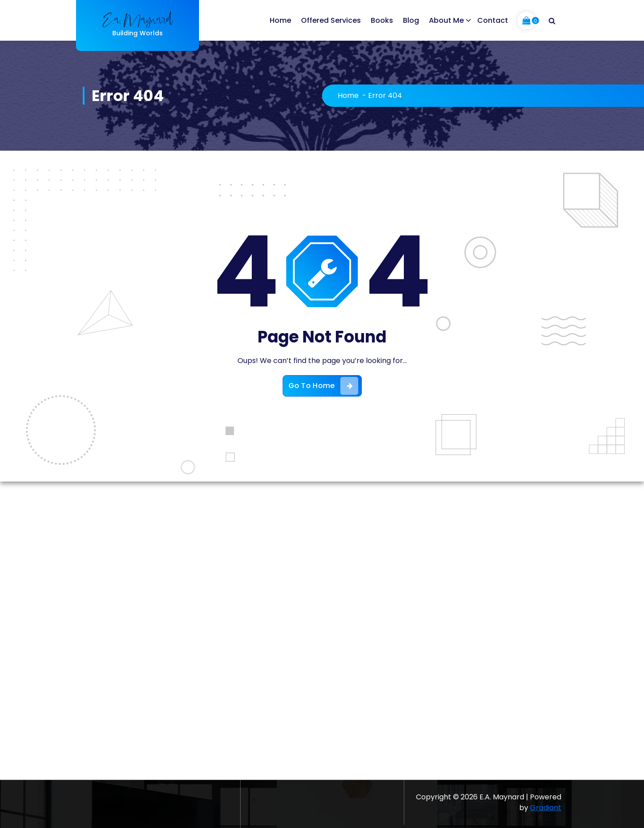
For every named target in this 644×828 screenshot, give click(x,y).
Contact (493, 20)
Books (382, 20)
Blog (411, 20)
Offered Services (331, 20)
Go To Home (323, 386)
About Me (446, 20)
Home (280, 20)
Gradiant (546, 808)
